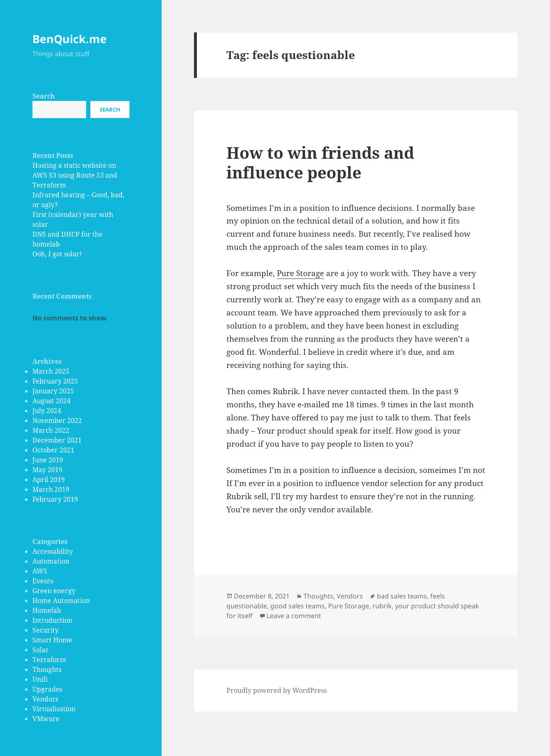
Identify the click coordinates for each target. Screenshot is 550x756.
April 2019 (49, 480)
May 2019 (47, 470)
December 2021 (57, 440)
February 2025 (55, 381)
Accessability (53, 551)
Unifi (40, 679)
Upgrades (47, 689)
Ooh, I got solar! (57, 254)
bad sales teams (402, 596)
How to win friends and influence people (320, 162)
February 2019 (55, 499)
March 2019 (51, 489)
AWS (40, 571)
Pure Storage (300, 273)
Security (46, 630)
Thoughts (47, 669)
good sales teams (298, 606)
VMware (46, 719)
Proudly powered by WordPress (277, 690)
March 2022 (51, 430)
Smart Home (52, 640)
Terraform (49, 660)
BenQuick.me (70, 39)
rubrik (382, 606)
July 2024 (47, 411)
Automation (51, 561)
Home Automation (61, 601)
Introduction (52, 620)
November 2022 (57, 420)
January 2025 (53, 391)
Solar (41, 650)
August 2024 (51, 401)
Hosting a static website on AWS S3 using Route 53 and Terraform (75, 175)
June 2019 (48, 460)
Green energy (54, 591)
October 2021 (53, 450)
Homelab (47, 610)
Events (43, 581)
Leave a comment (294, 616)
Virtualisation (54, 709)
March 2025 (51, 371)
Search (44, 96)
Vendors (45, 699)
